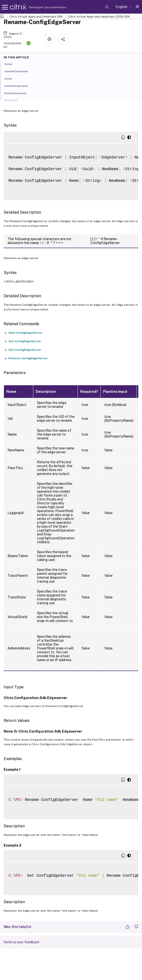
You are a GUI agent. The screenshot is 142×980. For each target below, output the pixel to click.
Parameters (14, 100)
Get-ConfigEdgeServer (25, 350)
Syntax (11, 64)
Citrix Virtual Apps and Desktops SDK (36, 17)
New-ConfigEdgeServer (25, 333)
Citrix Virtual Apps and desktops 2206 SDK (99, 17)
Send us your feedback (22, 942)
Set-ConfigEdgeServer (25, 341)
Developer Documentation (40, 7)
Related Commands (18, 93)
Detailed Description (19, 71)
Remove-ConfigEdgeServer (28, 358)
